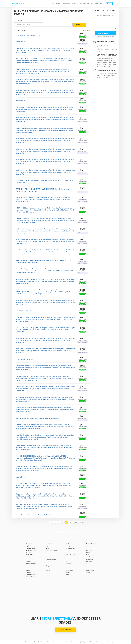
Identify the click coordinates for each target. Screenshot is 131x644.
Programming (90, 554)
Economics (50, 539)
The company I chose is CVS (25, 306)
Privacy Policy (81, 637)
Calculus (29, 565)
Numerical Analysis (92, 539)
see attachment (21, 37)
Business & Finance (32, 558)
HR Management (71, 543)
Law (67, 556)
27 (76, 517)
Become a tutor (52, 637)
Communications (31, 569)
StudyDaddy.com (70, 639)
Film (47, 552)
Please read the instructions (24, 354)
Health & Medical (71, 539)
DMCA (91, 637)
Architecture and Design (33, 545)
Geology (49, 563)
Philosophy (90, 545)
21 (56, 517)
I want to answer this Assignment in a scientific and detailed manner (37, 413)
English (48, 543)
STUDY (21, 4)
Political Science (91, 550)
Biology (28, 556)
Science (89, 563)
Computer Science (32, 572)
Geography (49, 561)
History (68, 541)
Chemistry (29, 567)
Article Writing (30, 550)
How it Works (56, 4)
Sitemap (110, 637)
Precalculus (90, 552)
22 (60, 517)
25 (70, 517)
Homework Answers (69, 4)
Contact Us (69, 637)
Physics (89, 547)
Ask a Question (84, 4)
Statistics (89, 567)
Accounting (29, 539)
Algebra (28, 541)
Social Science (91, 565)
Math (68, 570)
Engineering (50, 541)
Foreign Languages (52, 554)
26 (73, 517)
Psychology (90, 556)
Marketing (69, 567)
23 (63, 517)
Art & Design (30, 547)
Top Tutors (94, 4)
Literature (69, 558)
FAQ (102, 4)
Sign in (109, 4)
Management (70, 565)
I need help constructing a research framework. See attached (35, 510)
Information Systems (73, 550)
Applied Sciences (31, 543)
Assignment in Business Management (28, 30)
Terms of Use (100, 637)
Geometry (49, 565)
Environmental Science (53, 545)
